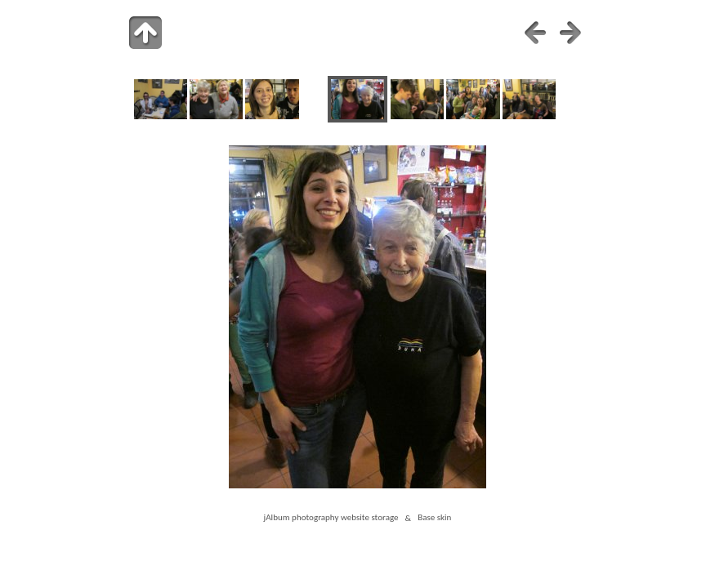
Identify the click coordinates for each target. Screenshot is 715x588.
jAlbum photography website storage (331, 518)
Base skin (434, 518)
